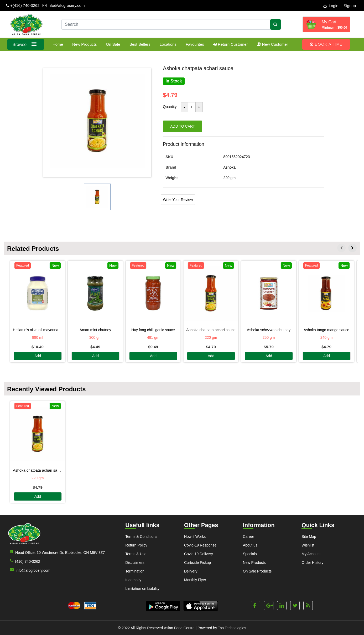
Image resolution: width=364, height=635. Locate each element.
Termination (135, 571)
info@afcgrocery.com (64, 5)
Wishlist (308, 545)
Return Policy (136, 545)
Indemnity (133, 580)
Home (58, 44)
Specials (250, 554)
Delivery (191, 571)
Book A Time (326, 44)
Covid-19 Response (200, 545)
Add (38, 356)
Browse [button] (26, 44)
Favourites (195, 44)
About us (250, 545)
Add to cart (183, 126)
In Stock (174, 81)
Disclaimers (135, 563)
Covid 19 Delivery (199, 554)
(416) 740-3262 (24, 561)
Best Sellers (140, 44)
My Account (311, 554)
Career (249, 537)
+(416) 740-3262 (23, 5)
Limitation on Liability (142, 589)
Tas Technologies (232, 628)
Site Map (309, 537)
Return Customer (230, 44)
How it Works (195, 537)
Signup (350, 6)
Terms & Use (136, 554)
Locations (168, 44)
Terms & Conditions (141, 537)
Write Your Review (178, 200)
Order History (312, 563)
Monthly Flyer (195, 580)
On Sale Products (257, 571)
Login (331, 6)
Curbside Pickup (197, 563)
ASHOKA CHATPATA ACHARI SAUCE (38, 470)
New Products (84, 44)
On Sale (113, 44)
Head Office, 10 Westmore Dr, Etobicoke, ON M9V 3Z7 (56, 552)
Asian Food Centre (179, 628)
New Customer (272, 44)
